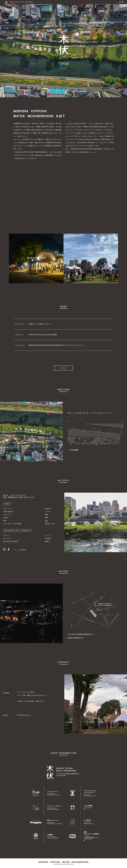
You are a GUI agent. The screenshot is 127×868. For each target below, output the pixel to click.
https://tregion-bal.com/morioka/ (55, 824)
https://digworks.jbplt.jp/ (53, 809)
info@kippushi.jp (24, 715)
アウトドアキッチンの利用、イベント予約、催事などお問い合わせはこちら (34, 694)
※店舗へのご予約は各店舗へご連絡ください (31, 701)
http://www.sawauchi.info (90, 796)
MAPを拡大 (73, 450)
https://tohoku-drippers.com (54, 795)
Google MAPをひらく (78, 638)
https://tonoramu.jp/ (89, 824)
